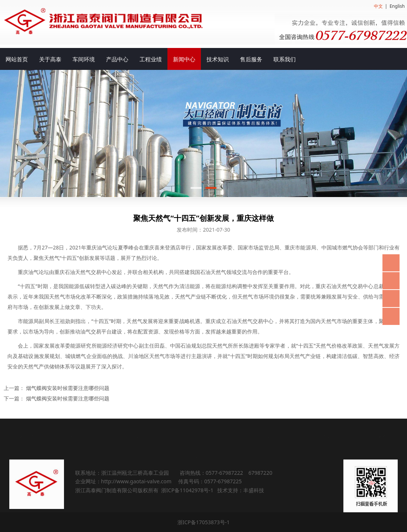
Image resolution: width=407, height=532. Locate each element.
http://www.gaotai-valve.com (136, 481)
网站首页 (17, 59)
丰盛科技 (254, 490)
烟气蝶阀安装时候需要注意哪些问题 (68, 388)
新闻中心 (184, 59)
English (397, 6)
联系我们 (285, 59)
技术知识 (218, 59)
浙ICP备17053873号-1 (204, 522)
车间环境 (84, 59)
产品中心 (117, 59)
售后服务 (251, 59)
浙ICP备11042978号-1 (187, 490)
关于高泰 (50, 59)
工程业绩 (151, 59)
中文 (378, 6)
